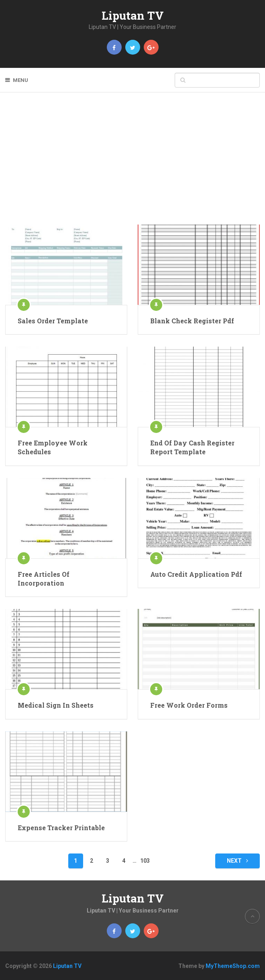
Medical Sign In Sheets (56, 705)
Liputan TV (133, 15)
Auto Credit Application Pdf (196, 574)
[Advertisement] (132, 164)
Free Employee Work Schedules (53, 447)
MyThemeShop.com (233, 966)
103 (145, 861)
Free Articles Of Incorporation (44, 579)
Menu (20, 80)
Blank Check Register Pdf (192, 321)
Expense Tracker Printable (61, 828)
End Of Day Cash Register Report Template (192, 447)
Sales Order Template (53, 321)
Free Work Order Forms (189, 705)
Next (237, 861)
